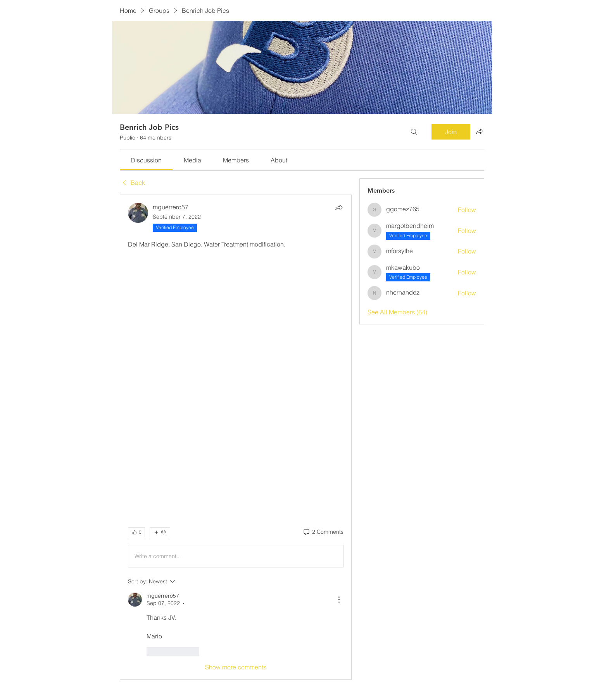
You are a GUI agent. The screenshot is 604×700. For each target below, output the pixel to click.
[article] (236, 437)
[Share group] (480, 131)
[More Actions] (339, 600)
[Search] (414, 132)
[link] (146, 160)
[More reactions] (160, 532)
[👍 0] (136, 532)
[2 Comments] (323, 532)
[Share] (339, 207)
